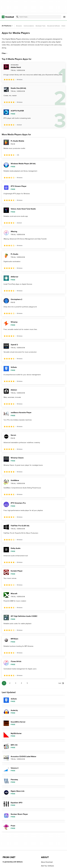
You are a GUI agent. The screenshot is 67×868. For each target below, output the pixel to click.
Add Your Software (48, 866)
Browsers (19, 26)
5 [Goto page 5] (27, 683)
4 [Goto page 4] (21, 683)
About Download (47, 862)
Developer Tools (41, 26)
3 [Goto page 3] (16, 683)
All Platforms (7, 26)
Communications (29, 26)
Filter (5, 53)
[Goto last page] (61, 683)
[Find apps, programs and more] (38, 17)
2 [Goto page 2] (10, 683)
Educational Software (54, 26)
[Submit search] (17, 17)
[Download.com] (8, 17)
